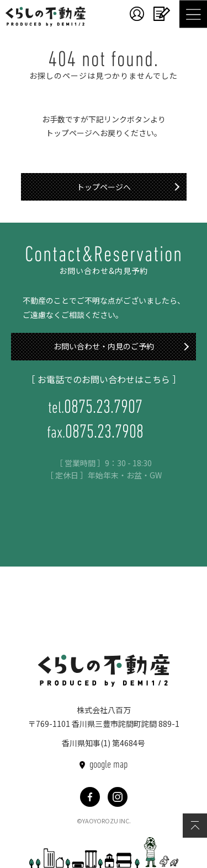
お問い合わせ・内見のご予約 (104, 346)
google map (109, 765)
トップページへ (104, 187)
